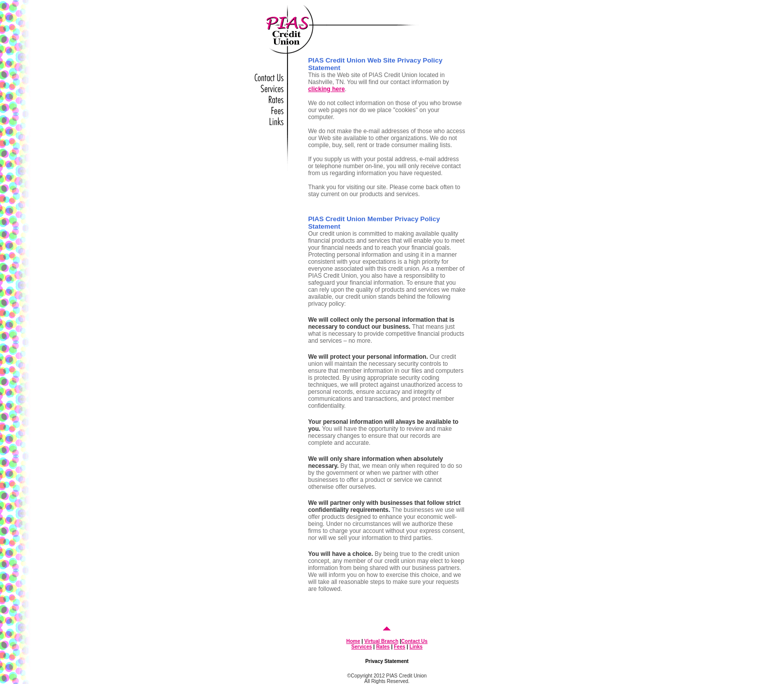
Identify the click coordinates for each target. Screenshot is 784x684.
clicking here (326, 89)
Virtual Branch (381, 641)
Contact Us (414, 641)
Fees (400, 647)
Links (416, 647)
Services (362, 647)
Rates (383, 647)
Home (353, 641)
